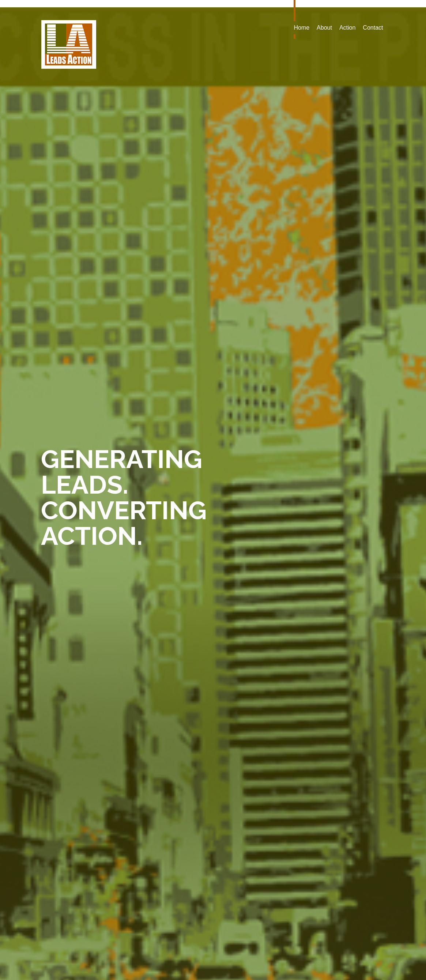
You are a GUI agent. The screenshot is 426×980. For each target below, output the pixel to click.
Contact (373, 28)
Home (301, 28)
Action (347, 28)
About (324, 28)
